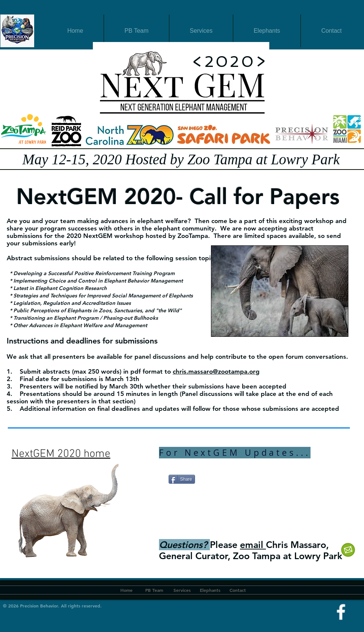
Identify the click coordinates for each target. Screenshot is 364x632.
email (253, 545)
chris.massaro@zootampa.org (216, 371)
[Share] (182, 479)
